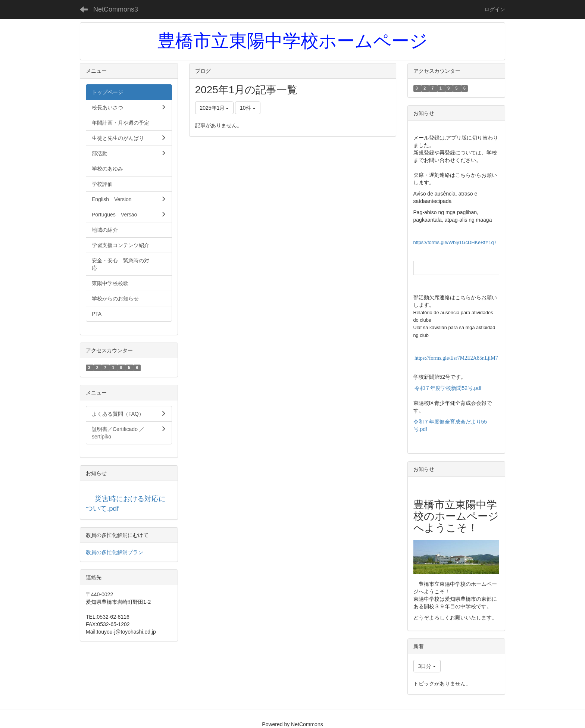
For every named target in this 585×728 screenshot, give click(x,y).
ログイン (495, 9)
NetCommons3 (116, 9)
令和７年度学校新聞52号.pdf (448, 388)
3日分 (427, 666)
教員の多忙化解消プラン (115, 552)
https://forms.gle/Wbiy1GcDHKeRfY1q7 (455, 242)
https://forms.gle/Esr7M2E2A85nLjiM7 (456, 358)
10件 (248, 108)
